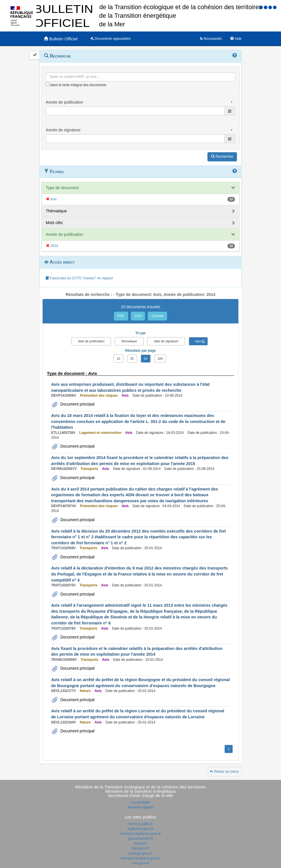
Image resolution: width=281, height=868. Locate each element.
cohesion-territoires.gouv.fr (140, 858)
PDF (121, 316)
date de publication (91, 341)
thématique (129, 341)
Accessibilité (140, 802)
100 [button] (160, 359)
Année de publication (65, 234)
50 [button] (146, 359)
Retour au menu (224, 772)
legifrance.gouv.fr (140, 829)
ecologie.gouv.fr (140, 853)
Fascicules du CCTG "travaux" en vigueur (79, 278)
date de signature (166, 341)
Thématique (56, 211)
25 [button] (132, 359)
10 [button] (118, 359)
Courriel (157, 316)
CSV (138, 316)
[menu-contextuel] (48, 84)
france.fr (140, 843)
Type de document (62, 188)
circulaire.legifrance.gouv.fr (141, 834)
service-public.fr (140, 824)
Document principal (77, 404)
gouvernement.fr (140, 839)
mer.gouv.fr (140, 863)
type (198, 341)
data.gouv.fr (140, 848)
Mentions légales (140, 807)
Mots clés (54, 223)
